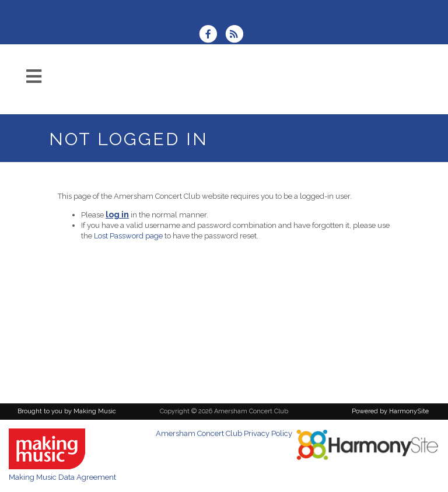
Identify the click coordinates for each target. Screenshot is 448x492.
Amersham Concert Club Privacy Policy (224, 433)
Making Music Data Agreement (62, 477)
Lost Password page (128, 236)
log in (117, 215)
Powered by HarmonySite (390, 411)
